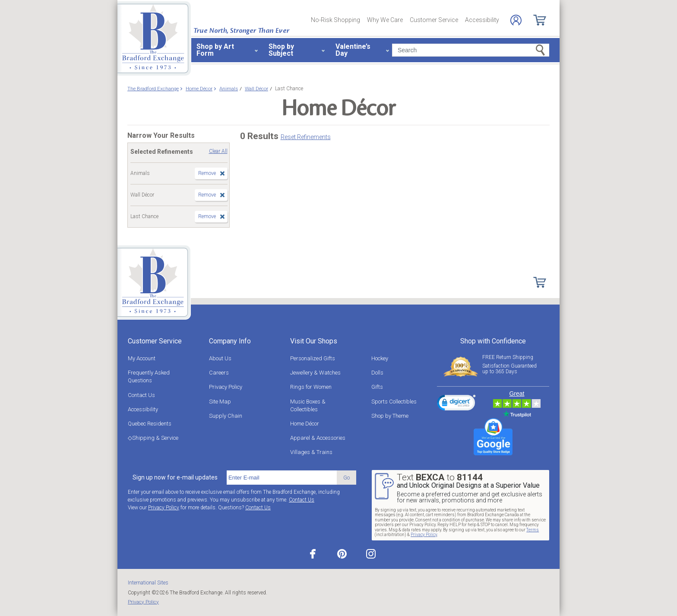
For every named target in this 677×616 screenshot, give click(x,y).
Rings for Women (311, 387)
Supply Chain (226, 416)
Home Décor (305, 424)
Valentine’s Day (353, 50)
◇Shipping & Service (153, 438)
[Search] (471, 50)
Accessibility (482, 20)
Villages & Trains (311, 452)
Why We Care (385, 20)
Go (346, 478)
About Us (220, 358)
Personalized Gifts (313, 358)
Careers (219, 373)
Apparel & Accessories (318, 438)
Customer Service (434, 20)
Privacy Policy (226, 387)
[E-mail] (282, 478)
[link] (456, 404)
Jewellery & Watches (315, 373)
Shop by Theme (390, 416)
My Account (142, 358)
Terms (533, 530)
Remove (207, 173)
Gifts (377, 387)
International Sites (148, 583)
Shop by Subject (281, 50)
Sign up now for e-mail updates (175, 477)
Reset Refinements (306, 137)
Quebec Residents (150, 424)
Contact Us (141, 395)
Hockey (380, 358)
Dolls (377, 373)
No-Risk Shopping (335, 20)
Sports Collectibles (394, 402)
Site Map (220, 402)
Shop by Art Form (215, 50)
